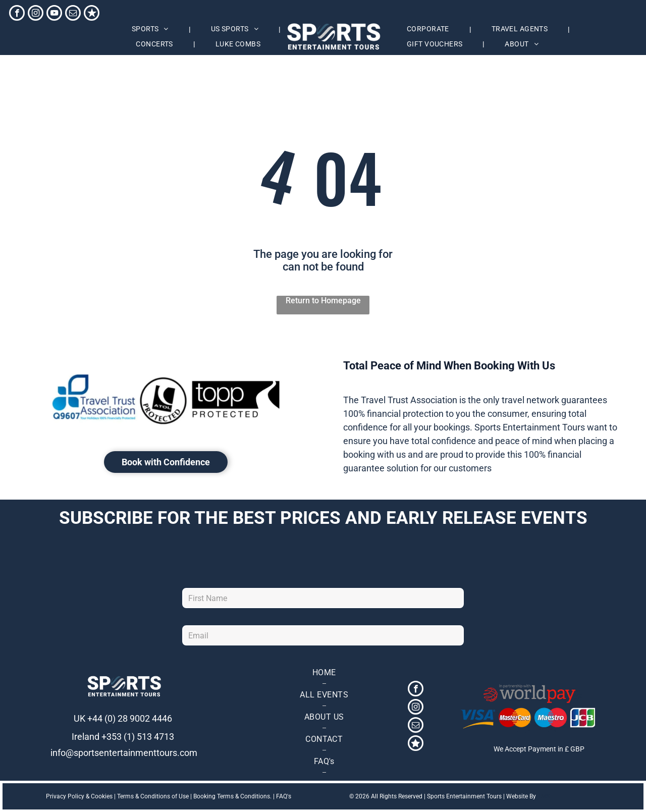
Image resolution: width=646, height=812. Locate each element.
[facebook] (17, 14)
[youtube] (54, 14)
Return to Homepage (323, 301)
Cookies (102, 796)
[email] (73, 14)
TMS (544, 796)
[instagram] (36, 14)
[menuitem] (151, 30)
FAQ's (284, 796)
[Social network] (92, 14)
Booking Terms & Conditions (232, 796)
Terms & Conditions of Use (153, 796)
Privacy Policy (65, 796)
